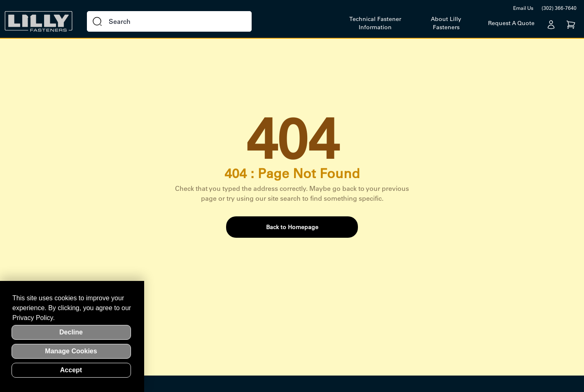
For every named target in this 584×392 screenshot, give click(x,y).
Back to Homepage (292, 227)
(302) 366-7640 (559, 8)
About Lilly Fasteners (446, 23)
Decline (71, 332)
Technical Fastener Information (375, 23)
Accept (71, 370)
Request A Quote (511, 23)
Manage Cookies (71, 351)
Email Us (523, 8)
